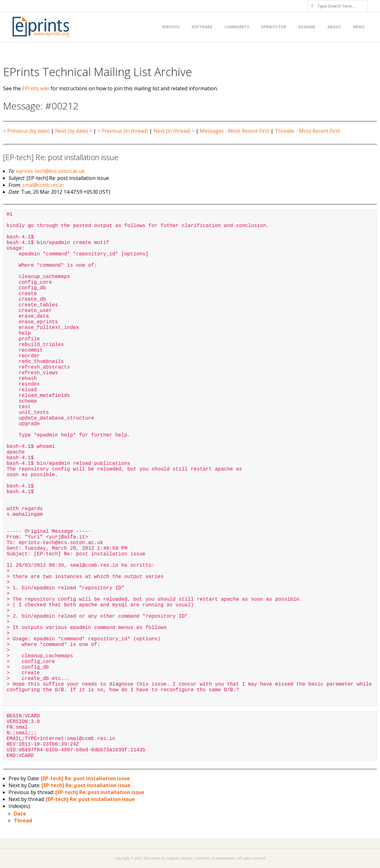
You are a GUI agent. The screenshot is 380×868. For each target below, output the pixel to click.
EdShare (307, 27)
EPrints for (274, 27)
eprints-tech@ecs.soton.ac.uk (50, 171)
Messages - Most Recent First (235, 131)
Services (171, 27)
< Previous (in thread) (123, 131)
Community (237, 27)
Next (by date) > (74, 131)
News (359, 27)
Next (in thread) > (174, 131)
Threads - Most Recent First (307, 131)
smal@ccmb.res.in (43, 185)
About (334, 27)
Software (202, 27)
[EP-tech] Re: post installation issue (85, 778)
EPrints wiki (36, 88)
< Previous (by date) (26, 131)
